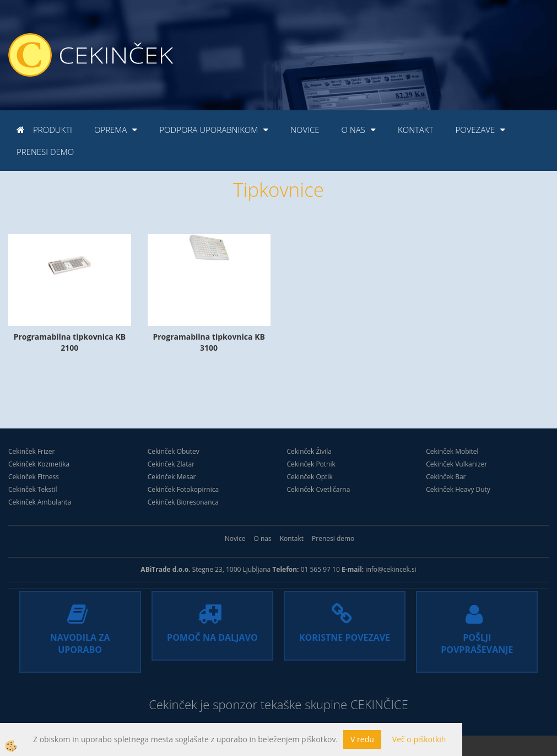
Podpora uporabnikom (209, 130)
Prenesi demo (45, 152)
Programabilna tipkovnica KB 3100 (209, 342)
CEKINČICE (379, 704)
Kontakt (415, 130)
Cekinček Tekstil (33, 489)
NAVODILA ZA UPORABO (80, 644)
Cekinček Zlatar (171, 464)
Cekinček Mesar (172, 477)
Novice (305, 130)
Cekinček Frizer (31, 451)
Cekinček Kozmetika (39, 464)
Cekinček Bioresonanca (183, 502)
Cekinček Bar (446, 477)
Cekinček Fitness (34, 477)
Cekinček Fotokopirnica (183, 489)
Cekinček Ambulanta (40, 502)
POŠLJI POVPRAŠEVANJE (477, 644)
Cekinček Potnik (311, 464)
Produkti (53, 130)
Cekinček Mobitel (452, 451)
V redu (362, 739)
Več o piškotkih (419, 739)
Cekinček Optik (310, 477)
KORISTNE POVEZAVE (345, 637)
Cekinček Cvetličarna (319, 489)
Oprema (110, 130)
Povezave (475, 130)
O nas (353, 130)
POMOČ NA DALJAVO (212, 637)
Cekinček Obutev (174, 451)
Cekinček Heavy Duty (458, 489)
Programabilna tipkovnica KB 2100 (70, 342)
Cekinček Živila (310, 451)
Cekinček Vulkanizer (456, 464)
